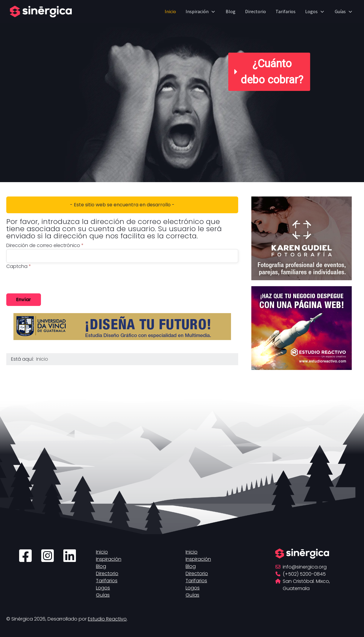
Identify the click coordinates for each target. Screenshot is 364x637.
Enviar (24, 300)
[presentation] (52, 282)
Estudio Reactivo (107, 619)
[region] (182, 91)
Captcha (19, 266)
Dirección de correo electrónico (45, 245)
